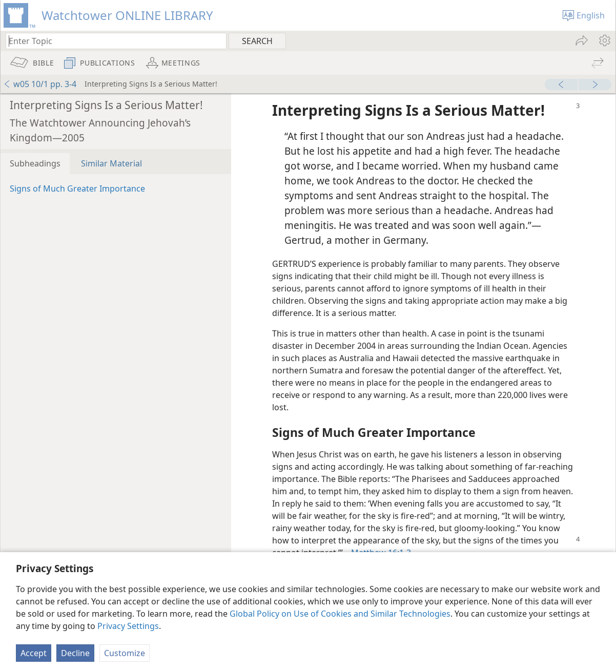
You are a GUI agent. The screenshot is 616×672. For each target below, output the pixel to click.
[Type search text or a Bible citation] (111, 41)
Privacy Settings (128, 626)
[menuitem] (604, 40)
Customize (125, 653)
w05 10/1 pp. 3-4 (40, 84)
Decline (75, 653)
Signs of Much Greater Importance (77, 188)
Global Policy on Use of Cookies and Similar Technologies (340, 614)
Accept (34, 653)
